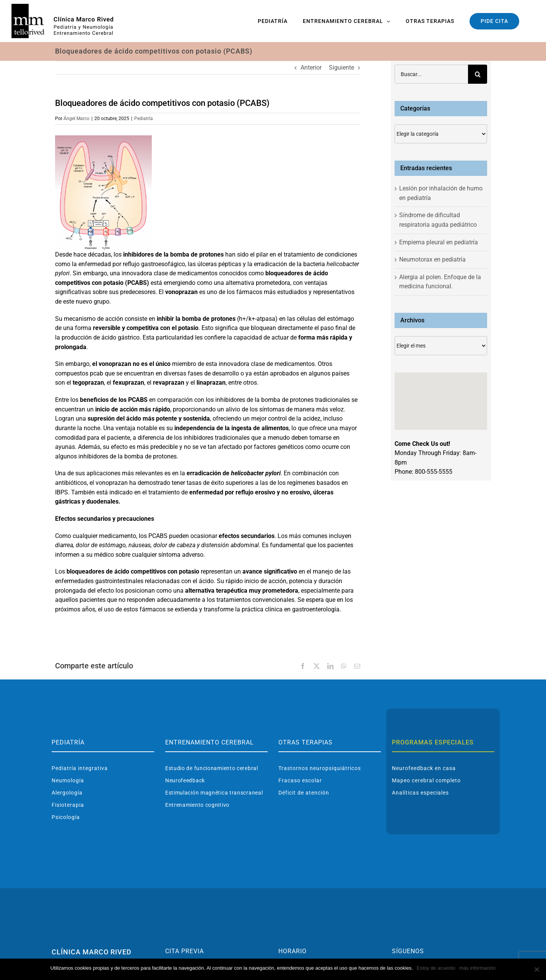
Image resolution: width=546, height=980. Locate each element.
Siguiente (341, 67)
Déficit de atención (304, 793)
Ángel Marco (76, 119)
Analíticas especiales (420, 793)
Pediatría (144, 119)
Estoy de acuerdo (436, 968)
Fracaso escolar (300, 780)
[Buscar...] (431, 74)
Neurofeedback (185, 780)
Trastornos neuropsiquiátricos (320, 768)
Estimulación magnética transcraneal (214, 793)
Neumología (68, 780)
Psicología (66, 817)
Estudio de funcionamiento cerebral (212, 768)
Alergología (67, 793)
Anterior (311, 67)
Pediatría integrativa (80, 768)
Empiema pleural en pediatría (439, 242)
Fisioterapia (68, 805)
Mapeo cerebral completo (426, 780)
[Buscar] (478, 74)
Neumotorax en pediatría (432, 259)
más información (477, 968)
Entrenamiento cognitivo (197, 805)
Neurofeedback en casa (424, 768)
